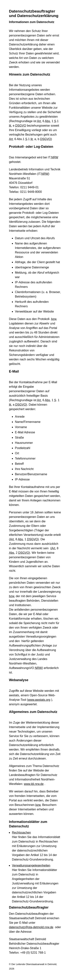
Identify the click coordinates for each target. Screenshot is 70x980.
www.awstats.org (39, 700)
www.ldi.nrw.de (34, 784)
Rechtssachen (21, 833)
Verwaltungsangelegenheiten (31, 865)
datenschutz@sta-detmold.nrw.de (31, 927)
